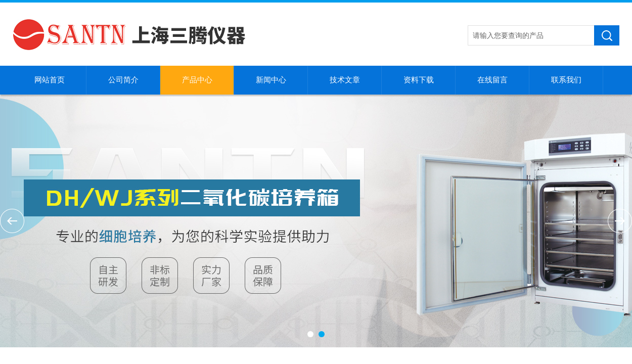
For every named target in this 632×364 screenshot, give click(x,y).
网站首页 (50, 80)
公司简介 (123, 80)
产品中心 (197, 80)
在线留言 (492, 80)
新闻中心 (271, 80)
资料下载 (419, 80)
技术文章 (345, 80)
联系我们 (566, 80)
